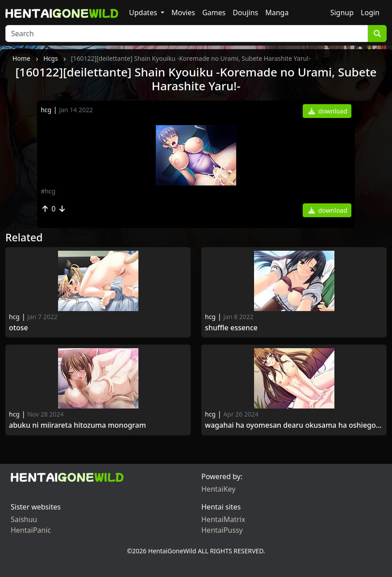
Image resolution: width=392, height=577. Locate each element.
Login (370, 13)
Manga (277, 13)
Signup (342, 13)
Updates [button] (144, 13)
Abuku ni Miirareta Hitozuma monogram (77, 425)
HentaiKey (218, 489)
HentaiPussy (222, 530)
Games (214, 13)
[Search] (187, 34)
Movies (183, 13)
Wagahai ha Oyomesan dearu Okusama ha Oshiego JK (294, 425)
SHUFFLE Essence (231, 328)
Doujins (245, 13)
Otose (19, 328)
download (328, 111)
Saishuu (24, 519)
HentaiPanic (31, 530)
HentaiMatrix (223, 519)
